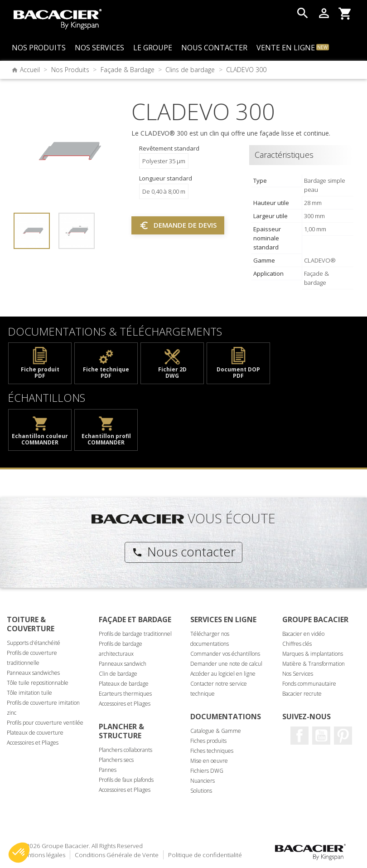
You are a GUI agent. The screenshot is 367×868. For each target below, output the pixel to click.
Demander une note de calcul (226, 664)
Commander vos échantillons (225, 654)
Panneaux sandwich (123, 664)
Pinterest (343, 736)
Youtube (321, 736)
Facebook (299, 736)
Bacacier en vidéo (303, 634)
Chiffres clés (297, 644)
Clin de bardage (118, 674)
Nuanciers (203, 781)
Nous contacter (184, 551)
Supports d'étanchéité (34, 643)
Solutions (201, 791)
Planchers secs (116, 760)
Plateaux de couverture (35, 733)
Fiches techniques (212, 751)
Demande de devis (178, 225)
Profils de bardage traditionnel (135, 634)
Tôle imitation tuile (29, 693)
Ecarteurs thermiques (125, 694)
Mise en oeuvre (209, 761)
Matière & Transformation (314, 664)
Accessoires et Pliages (33, 743)
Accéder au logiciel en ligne (223, 674)
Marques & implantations (313, 654)
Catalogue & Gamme (216, 731)
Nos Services (298, 674)
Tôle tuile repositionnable (38, 683)
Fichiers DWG (207, 771)
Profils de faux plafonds (126, 780)
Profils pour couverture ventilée (45, 723)
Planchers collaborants (126, 750)
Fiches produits (208, 741)
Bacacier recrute (302, 694)
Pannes (108, 770)
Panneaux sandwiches (33, 673)
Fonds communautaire (309, 684)
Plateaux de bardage (124, 684)
